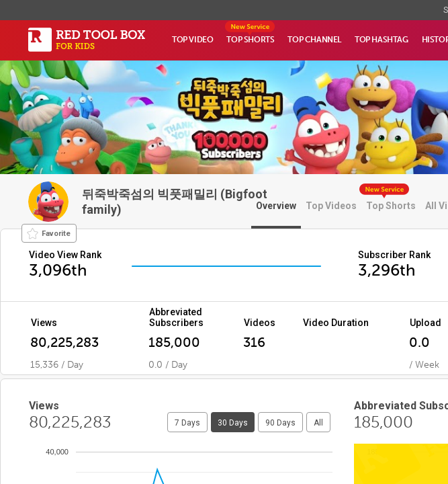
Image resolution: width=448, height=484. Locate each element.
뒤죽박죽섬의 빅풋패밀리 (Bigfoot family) (175, 202)
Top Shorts (391, 206)
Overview (276, 206)
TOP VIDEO (192, 40)
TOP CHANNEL (314, 40)
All (318, 423)
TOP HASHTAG (382, 40)
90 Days (280, 423)
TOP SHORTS (250, 40)
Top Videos (331, 206)
